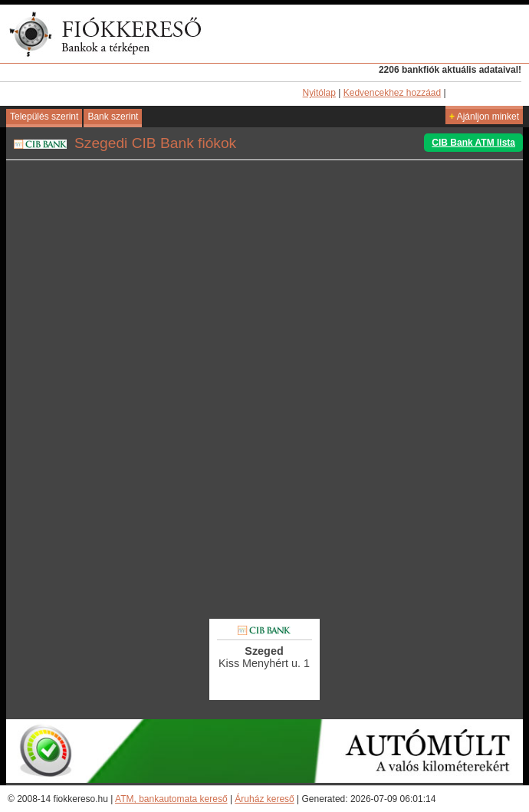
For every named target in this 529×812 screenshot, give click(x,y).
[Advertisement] (264, 513)
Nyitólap (319, 93)
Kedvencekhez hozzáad (392, 93)
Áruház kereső (264, 799)
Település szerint (44, 117)
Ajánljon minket (484, 117)
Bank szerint (113, 117)
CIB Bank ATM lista (473, 143)
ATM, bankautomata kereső (171, 799)
